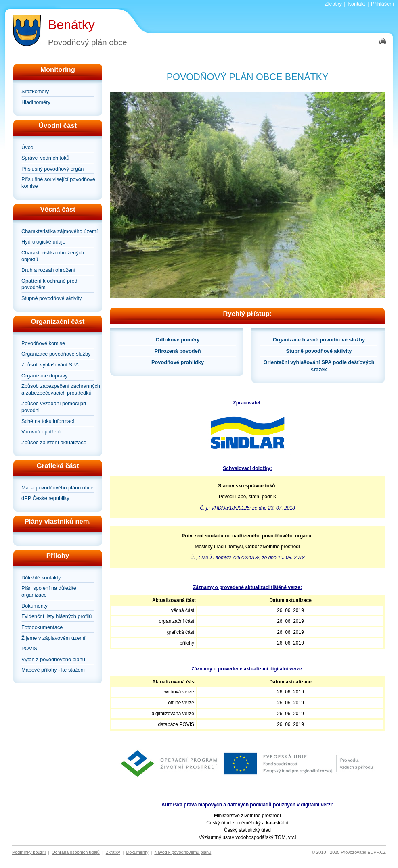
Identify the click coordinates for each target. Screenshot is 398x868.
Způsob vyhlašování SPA (50, 365)
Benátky (71, 25)
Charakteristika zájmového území (60, 231)
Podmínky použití (29, 852)
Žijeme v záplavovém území (53, 638)
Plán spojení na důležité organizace (49, 591)
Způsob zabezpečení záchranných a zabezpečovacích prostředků (61, 389)
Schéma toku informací (48, 421)
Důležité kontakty (41, 578)
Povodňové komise (43, 343)
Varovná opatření (41, 432)
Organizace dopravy (45, 376)
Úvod (27, 147)
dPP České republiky (45, 498)
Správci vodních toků (45, 158)
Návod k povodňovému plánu (183, 852)
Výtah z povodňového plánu (53, 659)
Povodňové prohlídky (178, 362)
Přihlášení (382, 4)
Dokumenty (35, 606)
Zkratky (333, 4)
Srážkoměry (35, 91)
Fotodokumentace (42, 627)
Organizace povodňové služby (56, 354)
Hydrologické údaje (43, 242)
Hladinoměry (36, 102)
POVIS (29, 648)
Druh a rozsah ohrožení (48, 270)
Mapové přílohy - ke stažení (53, 670)
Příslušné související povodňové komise (58, 183)
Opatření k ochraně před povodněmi (49, 284)
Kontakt (356, 4)
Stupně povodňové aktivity (51, 298)
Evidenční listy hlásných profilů (57, 616)
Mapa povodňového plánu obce (58, 488)
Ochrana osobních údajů (76, 852)
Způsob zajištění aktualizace (54, 442)
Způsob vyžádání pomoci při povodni (54, 407)
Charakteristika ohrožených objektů (53, 256)
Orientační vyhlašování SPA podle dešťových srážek (319, 366)
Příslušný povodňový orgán (52, 169)
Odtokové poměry (178, 340)
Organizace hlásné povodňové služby (319, 340)
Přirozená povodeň (177, 351)
